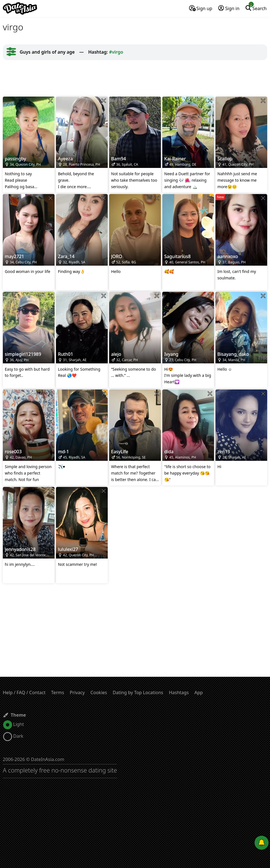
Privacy (77, 692)
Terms (58, 692)
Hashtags (179, 692)
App (199, 692)
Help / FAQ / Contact (24, 692)
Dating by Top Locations (138, 692)
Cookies (99, 692)
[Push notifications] (262, 843)
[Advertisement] (135, 78)
